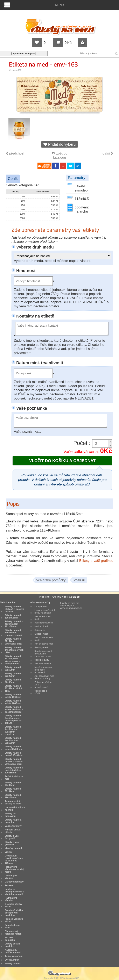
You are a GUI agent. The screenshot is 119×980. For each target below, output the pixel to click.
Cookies (74, 597)
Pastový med (41, 647)
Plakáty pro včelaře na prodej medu (14, 869)
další (108, 153)
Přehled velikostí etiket (14, 920)
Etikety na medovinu (10, 815)
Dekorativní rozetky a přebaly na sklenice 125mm (14, 859)
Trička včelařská (14, 956)
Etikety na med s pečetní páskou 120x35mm (14, 770)
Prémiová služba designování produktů (14, 913)
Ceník (13, 179)
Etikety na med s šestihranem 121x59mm (14, 624)
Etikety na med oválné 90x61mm (14, 754)
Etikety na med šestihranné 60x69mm (13, 740)
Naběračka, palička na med (13, 951)
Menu (60, 5)
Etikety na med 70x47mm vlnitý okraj (13, 688)
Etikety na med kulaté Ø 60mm (13, 696)
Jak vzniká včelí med (43, 618)
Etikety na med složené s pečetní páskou (14, 609)
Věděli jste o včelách (41, 692)
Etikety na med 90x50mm (13, 668)
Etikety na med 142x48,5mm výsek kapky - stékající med (13, 660)
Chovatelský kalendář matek (13, 932)
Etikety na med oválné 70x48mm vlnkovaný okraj (14, 761)
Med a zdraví (41, 626)
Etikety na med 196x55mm (13, 796)
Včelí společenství (44, 623)
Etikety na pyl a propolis (13, 821)
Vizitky (8, 852)
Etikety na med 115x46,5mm (13, 616)
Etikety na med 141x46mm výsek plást (14, 650)
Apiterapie (40, 630)
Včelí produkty (42, 660)
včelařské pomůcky (51, 580)
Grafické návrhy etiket (13, 905)
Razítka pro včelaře (11, 899)
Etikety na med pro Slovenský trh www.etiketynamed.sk (71, 605)
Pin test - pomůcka (10, 939)
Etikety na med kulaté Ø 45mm (13, 702)
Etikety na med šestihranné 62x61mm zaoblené (13, 730)
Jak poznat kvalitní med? (44, 639)
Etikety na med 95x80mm (13, 784)
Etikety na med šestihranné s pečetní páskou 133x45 (13, 719)
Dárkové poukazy (14, 882)
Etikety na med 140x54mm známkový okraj (13, 633)
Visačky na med (13, 848)
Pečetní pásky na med (14, 778)
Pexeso (9, 885)
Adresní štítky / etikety (13, 831)
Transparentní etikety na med (13, 802)
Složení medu (42, 634)
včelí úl (79, 580)
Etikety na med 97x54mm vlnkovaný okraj (13, 641)
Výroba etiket (12, 960)
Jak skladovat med (44, 644)
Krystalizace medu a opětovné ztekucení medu (44, 654)
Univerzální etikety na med (15, 809)
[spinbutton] (102, 444)
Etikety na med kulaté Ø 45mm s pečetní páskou (14, 709)
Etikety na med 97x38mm (13, 681)
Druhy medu (41, 607)
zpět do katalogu (59, 155)
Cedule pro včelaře (11, 877)
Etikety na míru (13, 963)
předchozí (15, 153)
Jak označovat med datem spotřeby (44, 677)
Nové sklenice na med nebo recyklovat (43, 670)
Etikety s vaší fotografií (12, 837)
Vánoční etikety (13, 826)
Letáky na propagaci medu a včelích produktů (15, 892)
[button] (110, 442)
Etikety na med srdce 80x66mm (13, 748)
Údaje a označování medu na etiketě (45, 611)
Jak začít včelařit (43, 664)
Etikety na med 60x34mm (13, 790)
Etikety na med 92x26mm (13, 675)
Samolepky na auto (12, 926)
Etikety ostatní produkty (13, 945)
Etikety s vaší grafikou (96, 561)
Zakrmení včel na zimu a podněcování (43, 685)
